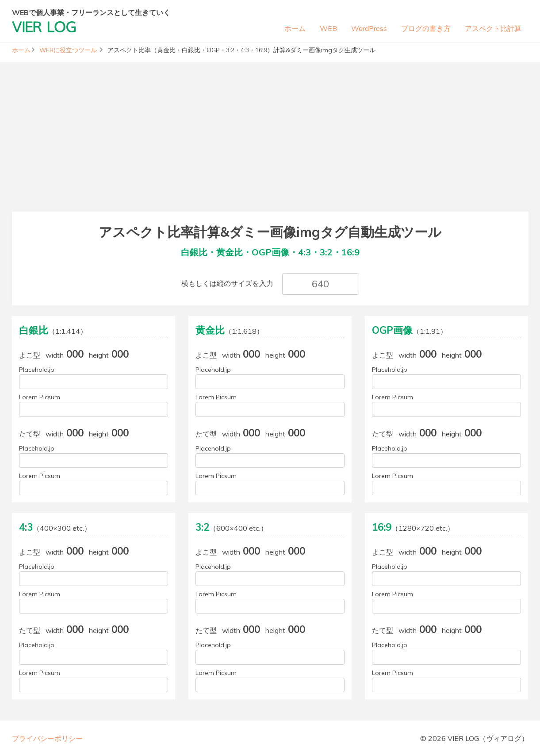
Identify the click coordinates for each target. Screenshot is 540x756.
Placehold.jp (37, 370)
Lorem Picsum (40, 397)
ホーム (295, 28)
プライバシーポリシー (47, 738)
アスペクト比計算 (493, 28)
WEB (328, 28)
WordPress (369, 28)
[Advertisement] (270, 124)
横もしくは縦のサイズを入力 (227, 283)
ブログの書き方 (426, 28)
